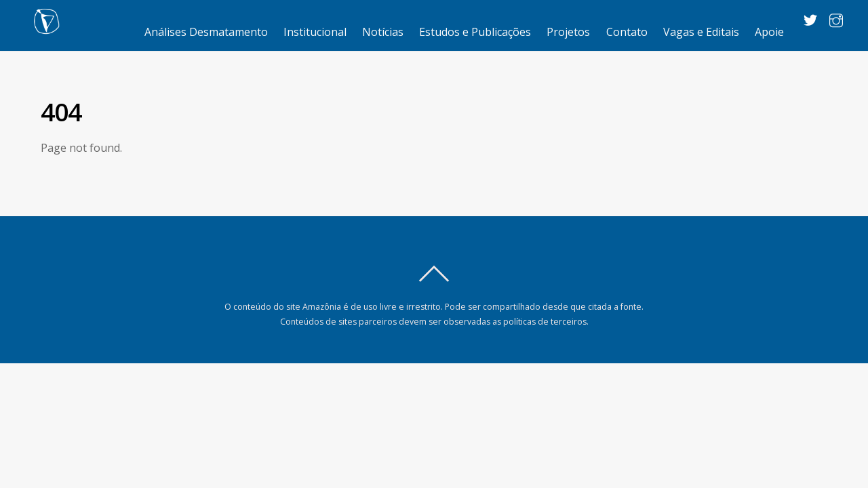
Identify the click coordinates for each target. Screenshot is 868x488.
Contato (627, 32)
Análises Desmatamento (206, 32)
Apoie (769, 32)
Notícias (383, 32)
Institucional (315, 32)
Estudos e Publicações (475, 32)
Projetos (568, 32)
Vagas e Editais (701, 32)
